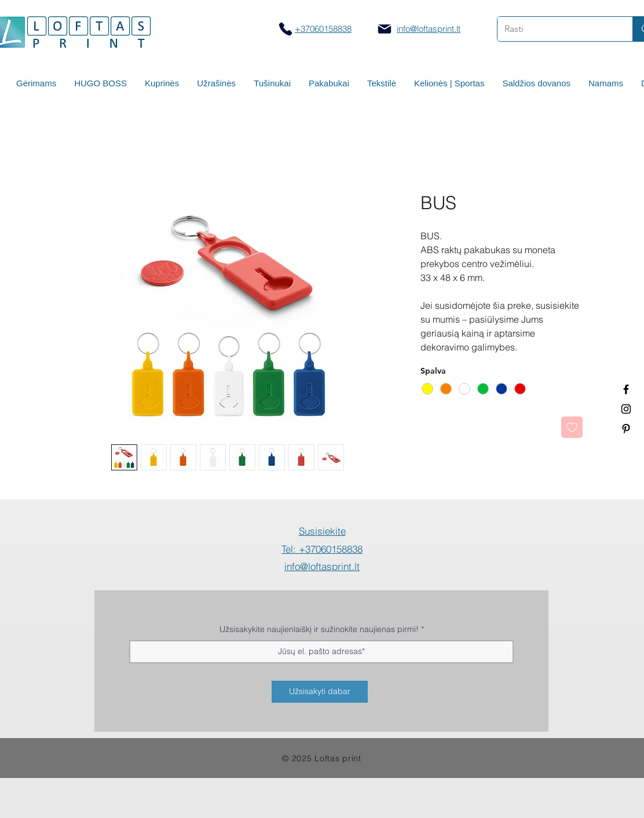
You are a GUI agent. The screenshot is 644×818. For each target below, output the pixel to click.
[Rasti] (556, 29)
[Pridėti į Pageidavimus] (572, 427)
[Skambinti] (285, 29)
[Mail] (385, 29)
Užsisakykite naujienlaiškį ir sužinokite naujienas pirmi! (319, 629)
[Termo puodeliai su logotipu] (626, 389)
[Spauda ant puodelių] (626, 409)
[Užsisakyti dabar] (320, 692)
